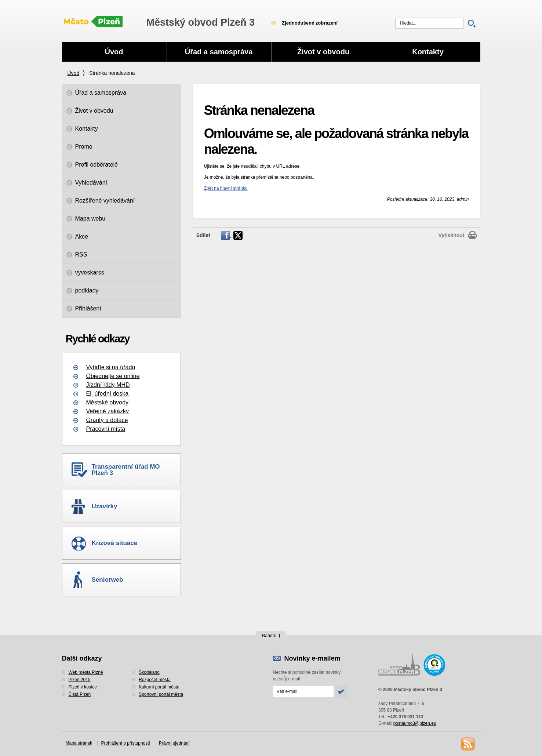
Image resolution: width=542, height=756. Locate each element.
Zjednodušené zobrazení (310, 23)
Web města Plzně (86, 672)
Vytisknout (451, 235)
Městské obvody (108, 402)
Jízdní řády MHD (108, 385)
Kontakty (428, 52)
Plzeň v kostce (83, 687)
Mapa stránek (79, 743)
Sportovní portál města (161, 694)
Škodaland (149, 672)
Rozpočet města (155, 680)
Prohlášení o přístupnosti (126, 743)
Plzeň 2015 (80, 680)
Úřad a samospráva (219, 52)
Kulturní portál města (159, 687)
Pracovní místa (106, 429)
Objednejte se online (113, 376)
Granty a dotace (107, 420)
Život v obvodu (323, 52)
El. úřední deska (108, 394)
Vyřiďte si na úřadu (111, 367)
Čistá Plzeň (80, 694)
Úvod (74, 73)
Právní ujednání (174, 743)
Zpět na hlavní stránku (226, 188)
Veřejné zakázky (108, 411)
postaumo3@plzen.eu (415, 723)
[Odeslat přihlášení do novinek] (303, 691)
